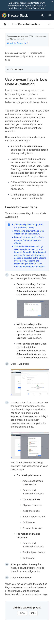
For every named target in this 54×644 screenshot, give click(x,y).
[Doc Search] (43, 15)
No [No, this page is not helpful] (33, 613)
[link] (33, 309)
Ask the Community (19, 43)
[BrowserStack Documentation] (6, 24)
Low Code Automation (26, 24)
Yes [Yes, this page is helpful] (22, 613)
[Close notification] (52, 2)
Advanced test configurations (19, 56)
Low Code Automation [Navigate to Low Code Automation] (16, 53)
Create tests (36, 53)
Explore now (39, 8)
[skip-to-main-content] (12, 3)
